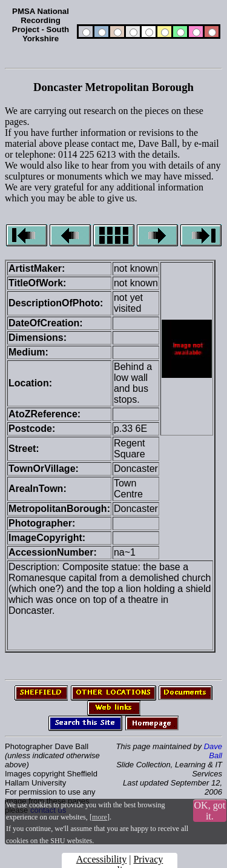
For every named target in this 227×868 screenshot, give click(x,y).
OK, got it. (210, 811)
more (100, 817)
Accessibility (102, 859)
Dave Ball (213, 751)
